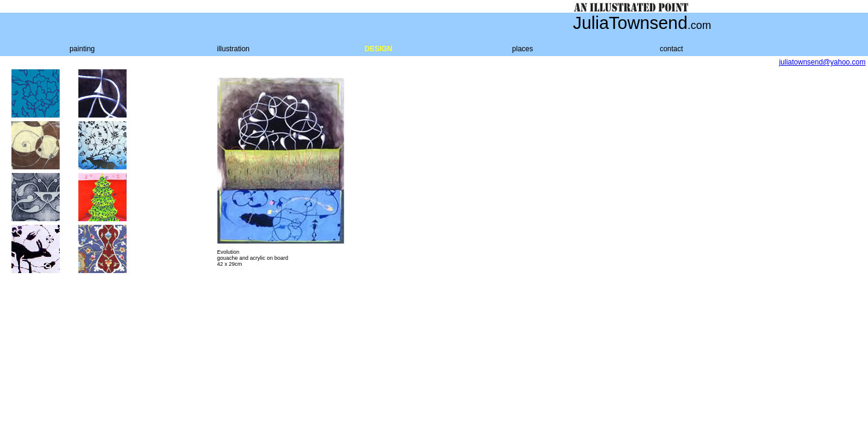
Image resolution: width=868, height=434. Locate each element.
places (523, 49)
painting (82, 49)
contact (671, 49)
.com (700, 25)
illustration (233, 49)
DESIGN (379, 49)
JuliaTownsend (630, 23)
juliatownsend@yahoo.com (822, 62)
